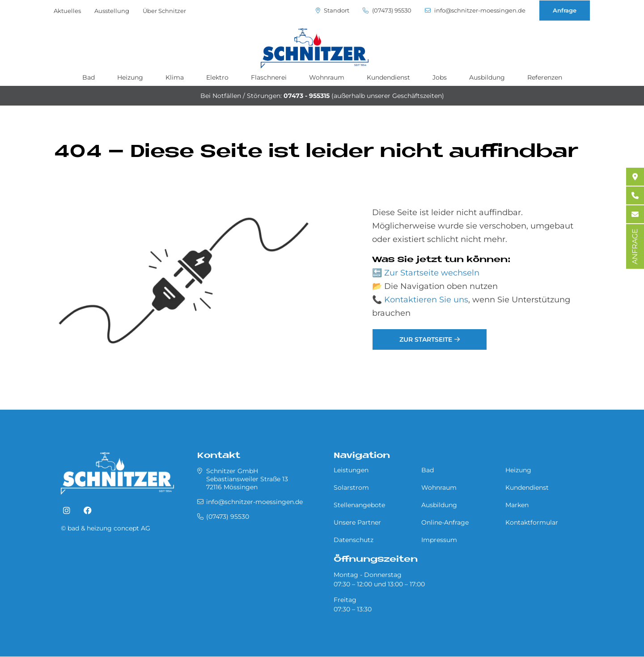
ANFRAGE (635, 246)
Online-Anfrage (445, 522)
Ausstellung (112, 11)
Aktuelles (67, 11)
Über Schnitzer (164, 11)
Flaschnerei (269, 77)
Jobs (440, 77)
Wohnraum (327, 77)
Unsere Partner (357, 522)
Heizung (130, 77)
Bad (89, 77)
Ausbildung (487, 77)
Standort (333, 11)
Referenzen (545, 77)
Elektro (217, 77)
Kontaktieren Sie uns (426, 300)
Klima (175, 77)
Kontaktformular (532, 522)
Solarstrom (351, 487)
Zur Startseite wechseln (432, 273)
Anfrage (565, 10)
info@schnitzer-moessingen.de (475, 11)
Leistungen (351, 470)
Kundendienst (388, 77)
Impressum (439, 540)
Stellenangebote (359, 505)
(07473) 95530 (387, 11)
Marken (517, 505)
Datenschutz (354, 540)
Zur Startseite (426, 339)
